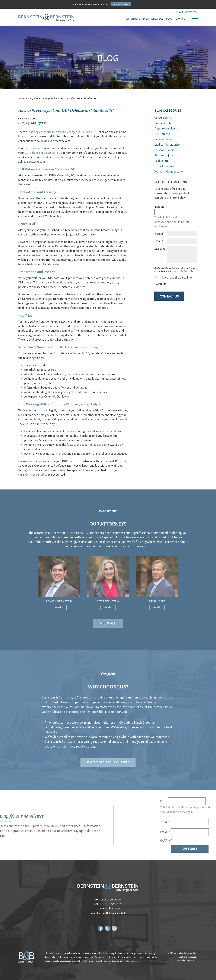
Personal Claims (164, 150)
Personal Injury (164, 155)
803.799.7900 (191, 12)
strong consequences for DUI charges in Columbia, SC (64, 132)
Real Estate (161, 160)
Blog (30, 98)
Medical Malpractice (167, 144)
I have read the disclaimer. (177, 277)
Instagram (161, 206)
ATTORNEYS (133, 18)
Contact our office (36, 474)
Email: (159, 241)
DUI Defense (39, 123)
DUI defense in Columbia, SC (42, 152)
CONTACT (181, 18)
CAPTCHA (161, 284)
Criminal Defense (165, 123)
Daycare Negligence (167, 128)
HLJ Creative (191, 960)
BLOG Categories (168, 110)
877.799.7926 (115, 904)
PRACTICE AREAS (153, 18)
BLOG (169, 18)
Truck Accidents (164, 166)
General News (163, 139)
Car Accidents (163, 117)
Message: (160, 248)
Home (22, 98)
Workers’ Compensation (169, 171)
